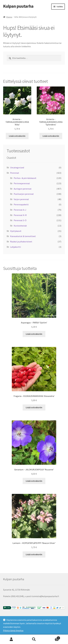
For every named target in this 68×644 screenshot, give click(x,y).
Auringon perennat (23, 189)
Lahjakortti (15, 247)
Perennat (15, 173)
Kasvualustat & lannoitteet (23, 236)
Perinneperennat (22, 183)
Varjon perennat (21, 199)
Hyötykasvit (16, 231)
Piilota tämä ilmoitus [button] (13, 630)
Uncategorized (17, 168)
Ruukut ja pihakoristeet (21, 242)
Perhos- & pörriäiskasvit (25, 178)
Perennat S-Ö (20, 220)
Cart (53, 637)
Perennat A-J (20, 210)
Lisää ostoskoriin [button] (17, 136)
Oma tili (11, 639)
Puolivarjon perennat (24, 194)
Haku (34, 639)
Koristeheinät (20, 226)
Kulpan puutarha (18, 6)
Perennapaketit (21, 204)
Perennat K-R (20, 215)
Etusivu (9, 17)
